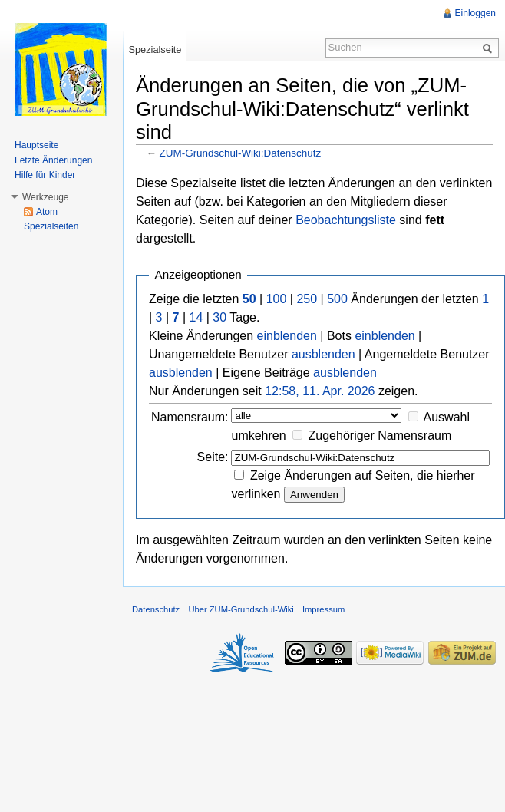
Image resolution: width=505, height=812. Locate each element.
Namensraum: (190, 417)
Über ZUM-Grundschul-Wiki (241, 609)
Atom (47, 212)
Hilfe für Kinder (45, 175)
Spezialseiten (51, 226)
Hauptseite (36, 145)
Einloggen (475, 13)
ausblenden (323, 354)
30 (219, 317)
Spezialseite (155, 50)
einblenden (287, 336)
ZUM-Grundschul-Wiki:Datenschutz (241, 153)
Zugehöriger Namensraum (380, 436)
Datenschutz (156, 609)
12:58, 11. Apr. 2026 (320, 391)
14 (196, 317)
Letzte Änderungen (53, 160)
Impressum (323, 609)
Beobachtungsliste (346, 220)
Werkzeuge (45, 197)
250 (307, 299)
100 (277, 299)
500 (337, 299)
